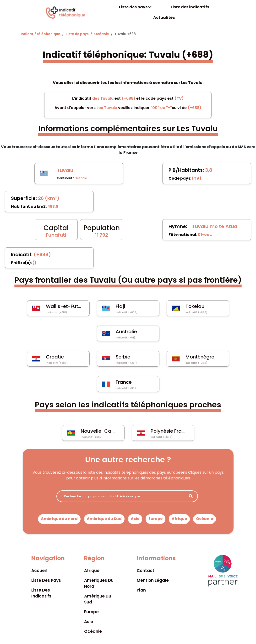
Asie (135, 519)
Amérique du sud (98, 599)
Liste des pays (135, 7)
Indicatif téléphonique (41, 34)
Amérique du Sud (104, 519)
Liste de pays (77, 34)
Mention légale (153, 580)
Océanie (102, 34)
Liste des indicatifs (190, 7)
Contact (146, 571)
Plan (141, 590)
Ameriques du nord (99, 583)
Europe (155, 519)
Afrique (179, 519)
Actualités (164, 18)
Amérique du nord (59, 519)
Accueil (39, 571)
